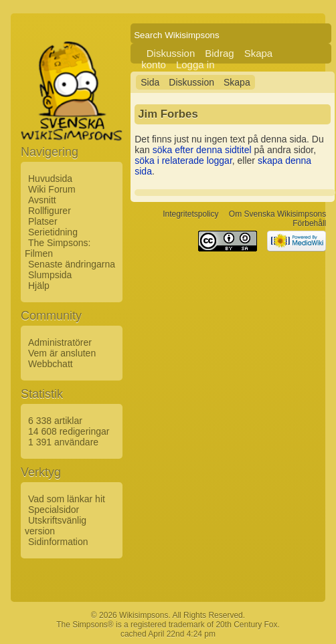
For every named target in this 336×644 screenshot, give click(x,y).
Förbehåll (309, 223)
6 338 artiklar (55, 421)
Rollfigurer (50, 211)
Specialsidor (54, 510)
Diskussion (171, 53)
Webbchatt (51, 364)
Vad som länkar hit (67, 499)
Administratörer (60, 342)
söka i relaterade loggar (183, 160)
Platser (43, 221)
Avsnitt (42, 200)
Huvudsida (50, 179)
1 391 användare (63, 442)
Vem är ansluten (62, 353)
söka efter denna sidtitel (202, 150)
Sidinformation (58, 542)
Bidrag (219, 53)
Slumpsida (50, 275)
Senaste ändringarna (72, 264)
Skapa (237, 82)
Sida (150, 82)
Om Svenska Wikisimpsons (277, 214)
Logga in (195, 65)
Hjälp (39, 286)
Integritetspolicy (190, 214)
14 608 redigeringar (69, 431)
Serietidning (53, 232)
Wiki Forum (52, 189)
